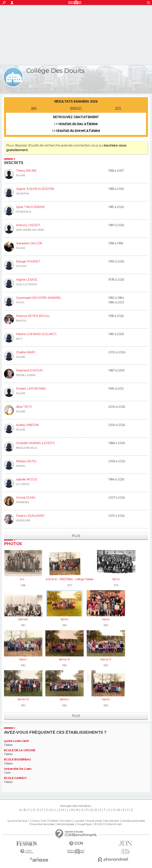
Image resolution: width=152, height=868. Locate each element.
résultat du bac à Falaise (78, 124)
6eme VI (65, 659)
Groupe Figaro (84, 824)
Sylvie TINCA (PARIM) (30, 207)
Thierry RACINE (26, 171)
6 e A (23, 579)
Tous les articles (94, 821)
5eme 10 (23, 699)
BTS (118, 108)
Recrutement (112, 821)
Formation (66, 821)
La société (79, 821)
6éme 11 (106, 659)
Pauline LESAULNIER (30, 516)
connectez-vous (86, 145)
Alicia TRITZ (24, 407)
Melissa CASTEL (26, 461)
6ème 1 (65, 699)
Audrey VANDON (27, 425)
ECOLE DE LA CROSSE (20, 750)
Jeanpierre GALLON (29, 243)
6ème (116, 579)
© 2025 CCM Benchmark (108, 824)
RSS (44, 821)
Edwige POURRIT (28, 261)
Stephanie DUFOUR (29, 370)
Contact (35, 821)
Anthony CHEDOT (28, 225)
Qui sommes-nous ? (18, 821)
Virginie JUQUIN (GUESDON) (35, 189)
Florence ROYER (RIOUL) (33, 316)
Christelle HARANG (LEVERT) (35, 443)
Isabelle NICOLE (27, 479)
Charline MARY (26, 352)
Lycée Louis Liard (16, 741)
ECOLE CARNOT (15, 778)
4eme (106, 619)
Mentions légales (66, 824)
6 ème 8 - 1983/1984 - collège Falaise (70, 579)
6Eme (65, 619)
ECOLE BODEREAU (17, 760)
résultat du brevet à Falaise (78, 130)
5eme (23, 659)
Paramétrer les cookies (43, 824)
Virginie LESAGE (27, 280)
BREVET (76, 108)
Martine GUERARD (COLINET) (36, 334)
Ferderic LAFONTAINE (31, 389)
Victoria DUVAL (26, 498)
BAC (34, 108)
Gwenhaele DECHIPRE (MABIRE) (38, 298)
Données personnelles (133, 821)
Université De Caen (18, 769)
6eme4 (23, 619)
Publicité (53, 821)
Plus (76, 536)
